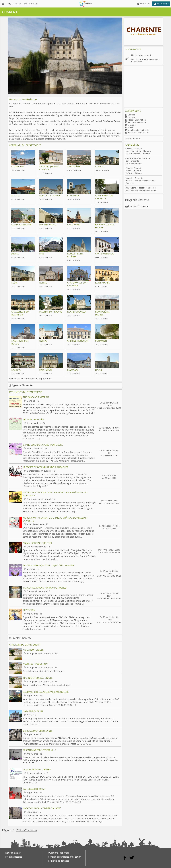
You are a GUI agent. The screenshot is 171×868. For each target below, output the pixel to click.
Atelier (131, 127)
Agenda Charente (22, 385)
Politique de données (59, 861)
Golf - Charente (132, 161)
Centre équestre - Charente (138, 158)
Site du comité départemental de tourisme (145, 60)
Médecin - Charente (134, 178)
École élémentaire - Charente (138, 151)
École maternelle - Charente (138, 154)
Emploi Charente (22, 638)
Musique (132, 125)
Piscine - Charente (134, 163)
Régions (7, 830)
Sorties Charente (133, 139)
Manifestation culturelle (138, 130)
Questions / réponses (59, 853)
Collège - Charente (134, 149)
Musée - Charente (133, 171)
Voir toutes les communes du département (30, 379)
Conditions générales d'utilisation (65, 857)
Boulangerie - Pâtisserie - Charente (141, 188)
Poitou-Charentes (27, 830)
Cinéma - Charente (134, 168)
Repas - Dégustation (137, 120)
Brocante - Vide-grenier (138, 133)
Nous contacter (13, 853)
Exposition (132, 117)
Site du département (141, 55)
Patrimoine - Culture (137, 122)
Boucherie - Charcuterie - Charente (141, 190)
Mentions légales (14, 857)
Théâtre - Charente (134, 173)
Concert (131, 115)
